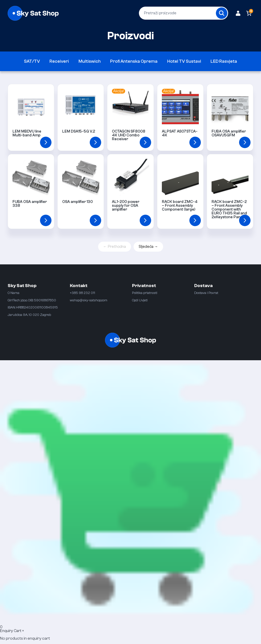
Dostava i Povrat (206, 293)
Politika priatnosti (145, 293)
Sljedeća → (148, 247)
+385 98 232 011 (82, 293)
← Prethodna (115, 247)
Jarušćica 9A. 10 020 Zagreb (29, 315)
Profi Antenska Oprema (134, 61)
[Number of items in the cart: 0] (249, 13)
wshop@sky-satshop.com (89, 300)
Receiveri (59, 61)
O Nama (14, 293)
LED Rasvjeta (224, 61)
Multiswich (90, 61)
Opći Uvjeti (140, 300)
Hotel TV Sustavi (184, 61)
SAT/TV (32, 61)
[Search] (222, 13)
